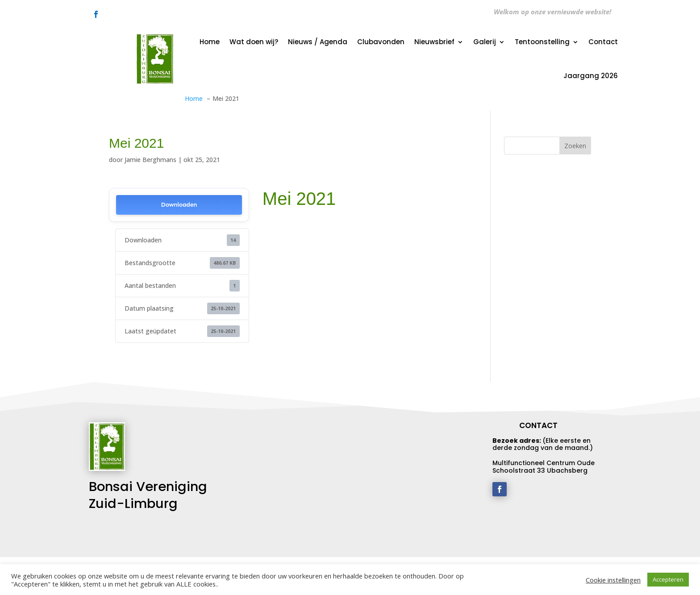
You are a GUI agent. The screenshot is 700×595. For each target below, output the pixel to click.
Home (210, 42)
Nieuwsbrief (434, 42)
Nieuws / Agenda (318, 42)
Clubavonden (381, 42)
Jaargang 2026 (591, 76)
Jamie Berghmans (150, 160)
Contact (603, 42)
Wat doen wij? (254, 42)
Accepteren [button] (668, 579)
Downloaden (179, 205)
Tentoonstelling (542, 42)
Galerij (485, 42)
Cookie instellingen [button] (613, 580)
